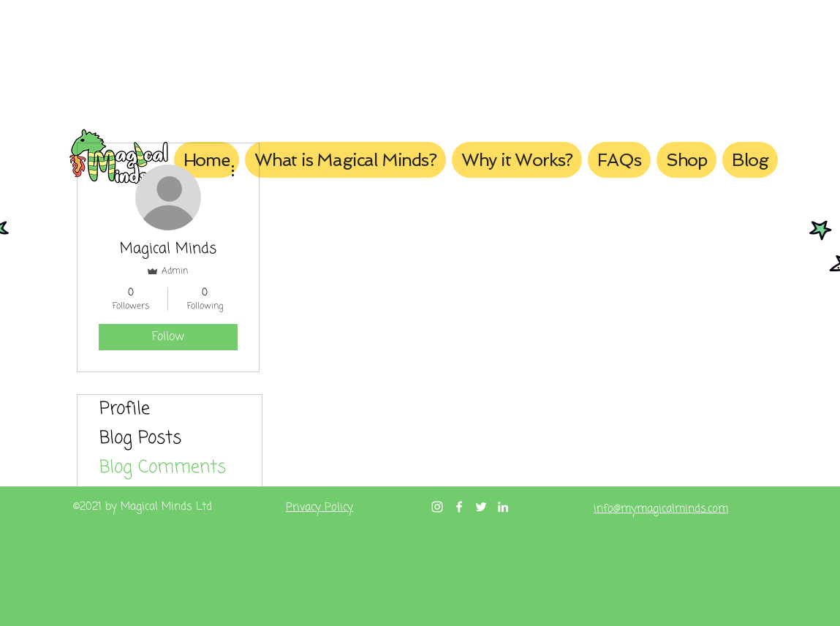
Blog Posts (140, 438)
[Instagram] (437, 507)
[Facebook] (459, 507)
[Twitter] (481, 507)
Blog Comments (163, 468)
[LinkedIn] (503, 507)
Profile (125, 409)
